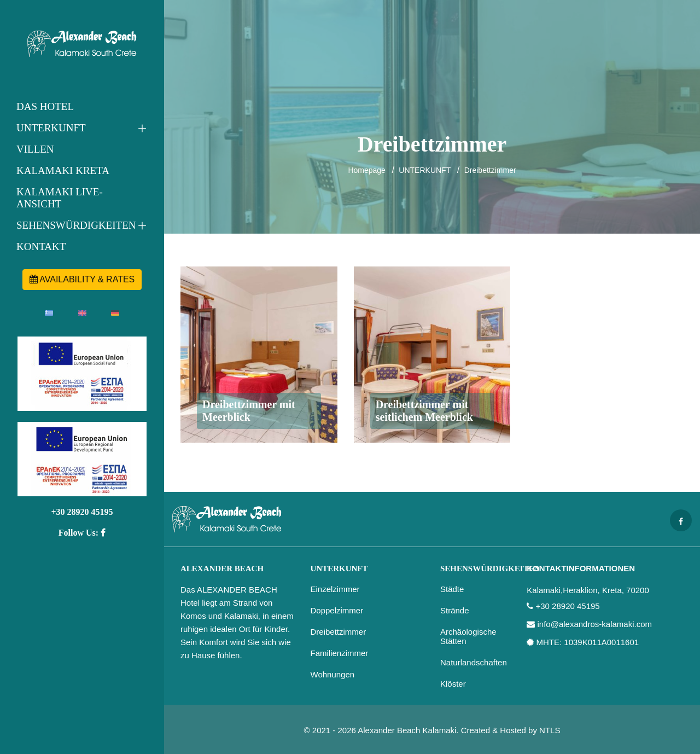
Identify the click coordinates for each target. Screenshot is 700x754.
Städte (452, 589)
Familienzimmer (340, 653)
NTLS (550, 730)
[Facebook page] (681, 520)
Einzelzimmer (335, 589)
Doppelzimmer (337, 610)
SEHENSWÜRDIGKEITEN (76, 225)
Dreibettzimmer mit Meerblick (249, 411)
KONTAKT (41, 246)
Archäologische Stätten (468, 636)
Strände (455, 610)
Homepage (367, 170)
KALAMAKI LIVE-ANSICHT (60, 198)
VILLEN (35, 149)
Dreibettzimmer (490, 170)
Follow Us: (82, 533)
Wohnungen (333, 674)
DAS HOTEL (45, 106)
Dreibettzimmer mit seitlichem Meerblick (424, 411)
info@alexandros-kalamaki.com (595, 624)
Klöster (453, 684)
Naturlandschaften (474, 662)
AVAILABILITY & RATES (82, 279)
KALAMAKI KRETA (63, 170)
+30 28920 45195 (82, 512)
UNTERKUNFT (51, 128)
